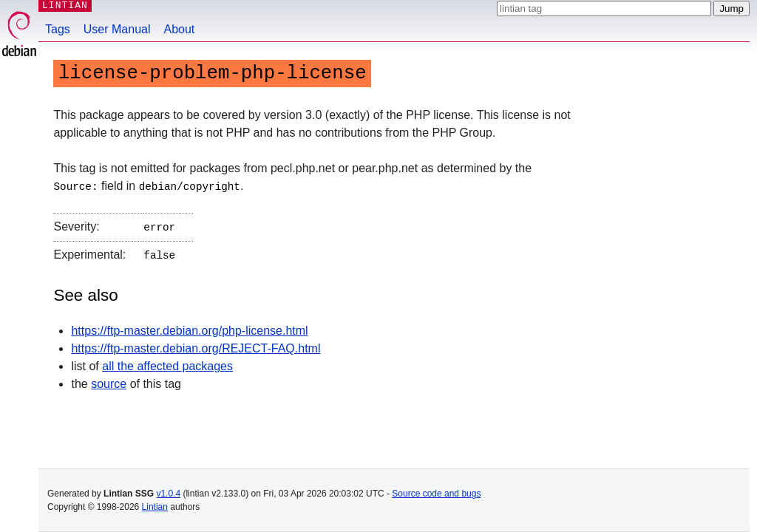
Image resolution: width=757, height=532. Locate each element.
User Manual (117, 29)
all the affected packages (167, 363)
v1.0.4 (168, 494)
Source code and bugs (436, 494)
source (109, 381)
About (180, 29)
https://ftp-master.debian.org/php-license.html (189, 328)
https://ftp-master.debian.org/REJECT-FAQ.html (196, 345)
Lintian (155, 507)
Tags (58, 29)
